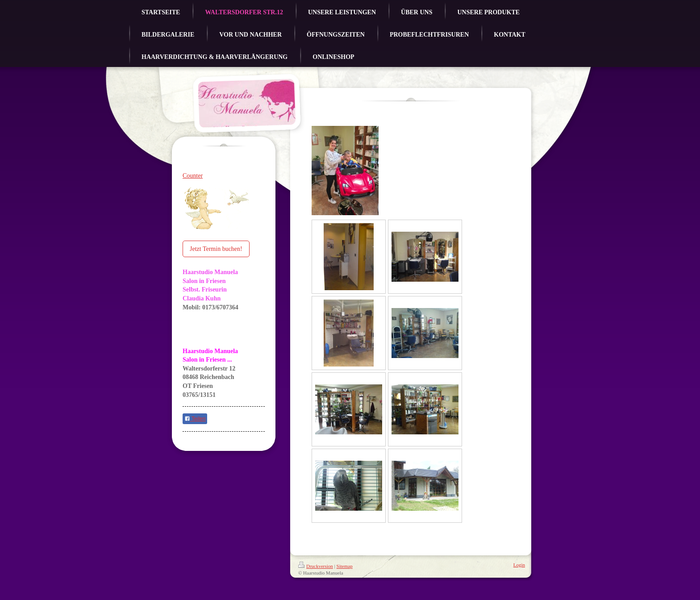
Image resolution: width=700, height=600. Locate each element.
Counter (193, 176)
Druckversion (316, 566)
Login (519, 565)
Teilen (195, 419)
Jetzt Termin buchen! (216, 249)
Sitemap (345, 566)
